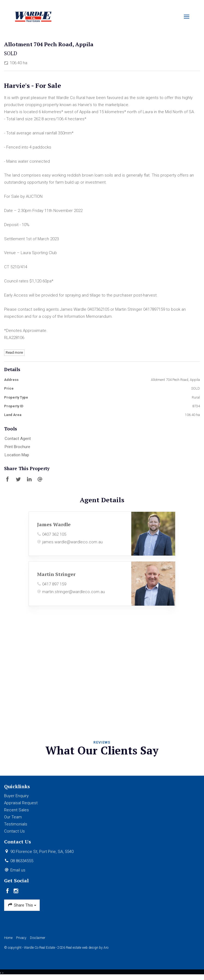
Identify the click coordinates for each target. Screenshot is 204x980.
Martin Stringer (56, 574)
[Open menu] (187, 17)
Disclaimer (38, 938)
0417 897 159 (54, 584)
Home (8, 938)
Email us (18, 870)
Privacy (21, 938)
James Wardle (54, 524)
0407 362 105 (54, 534)
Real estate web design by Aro (87, 948)
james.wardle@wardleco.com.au (72, 542)
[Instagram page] (16, 891)
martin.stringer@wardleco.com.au (74, 592)
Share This (22, 905)
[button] (101, 447)
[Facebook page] (8, 891)
